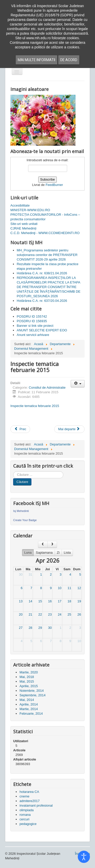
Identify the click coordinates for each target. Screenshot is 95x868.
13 (21, 601)
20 (21, 614)
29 (40, 628)
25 (69, 614)
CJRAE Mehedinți (23, 228)
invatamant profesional (36, 805)
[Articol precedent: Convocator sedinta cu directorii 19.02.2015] (20, 429)
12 (79, 588)
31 (30, 574)
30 (21, 574)
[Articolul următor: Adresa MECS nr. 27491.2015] (69, 429)
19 (79, 601)
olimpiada (27, 810)
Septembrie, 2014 (33, 695)
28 (30, 628)
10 (60, 588)
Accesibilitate (20, 205)
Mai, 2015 (27, 681)
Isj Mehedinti (21, 511)
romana (25, 815)
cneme (24, 796)
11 (69, 588)
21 (30, 614)
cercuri (24, 819)
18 (69, 601)
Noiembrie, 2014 (32, 691)
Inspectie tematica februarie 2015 (35, 406)
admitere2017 (30, 801)
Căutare (22, 482)
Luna (28, 553)
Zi (58, 553)
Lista (67, 553)
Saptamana (44, 553)
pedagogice (28, 824)
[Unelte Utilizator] (78, 384)
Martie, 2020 (29, 672)
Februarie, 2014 (31, 714)
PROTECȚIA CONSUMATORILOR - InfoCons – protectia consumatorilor (45, 217)
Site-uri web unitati (24, 224)
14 (30, 601)
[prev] (43, 544)
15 (40, 601)
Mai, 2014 (27, 700)
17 (60, 601)
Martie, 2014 (29, 709)
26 (79, 614)
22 (40, 614)
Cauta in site (13, 471)
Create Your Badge (25, 520)
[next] (52, 544)
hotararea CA (29, 792)
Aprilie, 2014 (29, 704)
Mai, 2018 (27, 677)
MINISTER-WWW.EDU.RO (30, 210)
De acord (69, 60)
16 (50, 601)
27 (21, 628)
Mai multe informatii (36, 60)
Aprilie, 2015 (29, 686)
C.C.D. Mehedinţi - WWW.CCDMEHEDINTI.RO (45, 233)
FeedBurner (54, 185)
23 (50, 614)
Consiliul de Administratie (47, 388)
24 (60, 614)
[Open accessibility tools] (84, 857)
